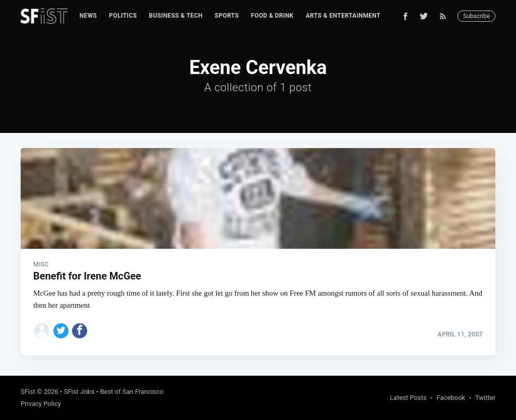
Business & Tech (176, 16)
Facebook (450, 398)
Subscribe (476, 16)
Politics (123, 16)
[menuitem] (88, 16)
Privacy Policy (41, 404)
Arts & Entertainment (343, 16)
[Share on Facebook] (80, 331)
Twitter (485, 398)
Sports (227, 16)
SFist (28, 392)
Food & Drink (272, 16)
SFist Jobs (79, 392)
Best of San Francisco (132, 392)
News (88, 16)
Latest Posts (408, 398)
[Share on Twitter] (61, 331)
